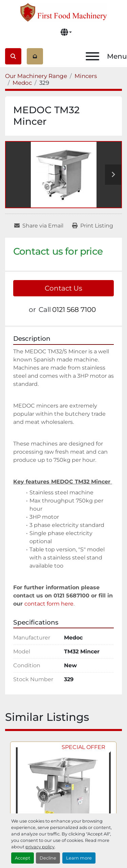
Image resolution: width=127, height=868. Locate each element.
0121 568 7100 (74, 310)
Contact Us (63, 288)
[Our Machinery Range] (36, 76)
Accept (23, 858)
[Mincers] (86, 76)
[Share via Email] (39, 226)
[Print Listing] (93, 226)
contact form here (49, 604)
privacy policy (40, 847)
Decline (48, 858)
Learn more (79, 858)
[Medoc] (22, 83)
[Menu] (92, 56)
